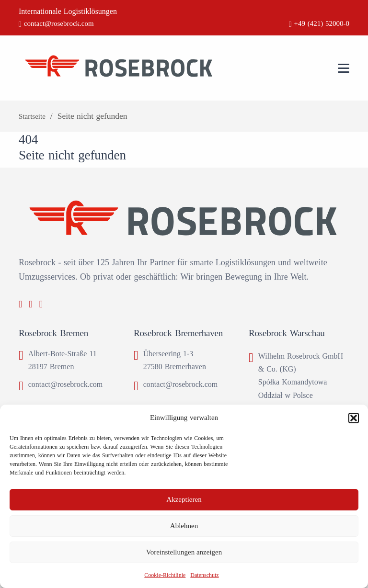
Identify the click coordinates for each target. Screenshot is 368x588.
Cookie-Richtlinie (165, 575)
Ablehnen (184, 526)
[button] (354, 418)
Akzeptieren (184, 499)
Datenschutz (204, 575)
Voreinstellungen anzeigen (184, 552)
